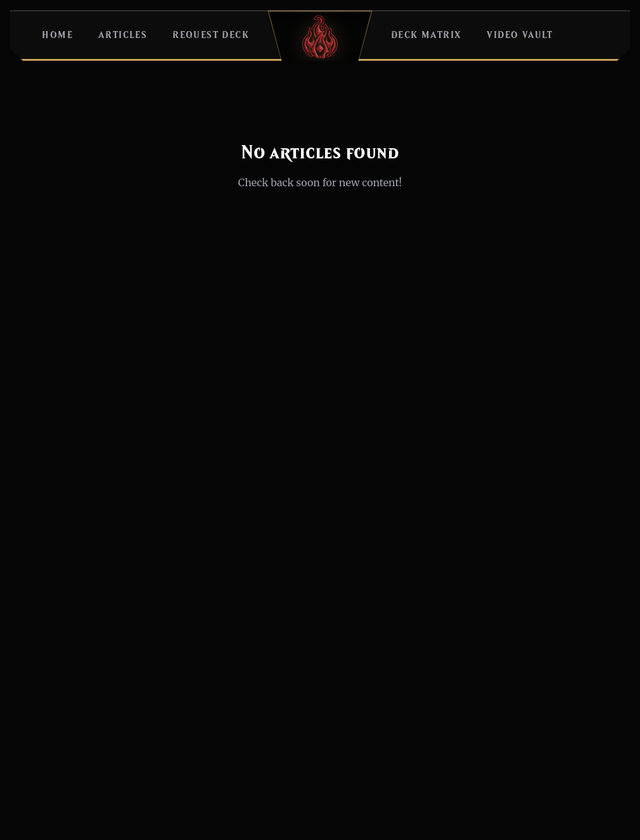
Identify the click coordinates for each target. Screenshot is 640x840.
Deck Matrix (426, 35)
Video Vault (520, 35)
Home (57, 35)
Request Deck (211, 35)
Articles (123, 35)
